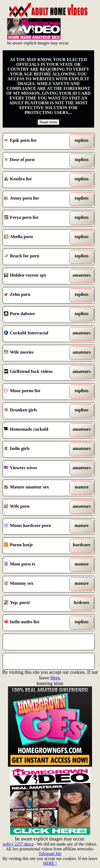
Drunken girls (37, 411)
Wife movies (37, 353)
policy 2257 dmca (18, 844)
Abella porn (37, 238)
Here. (56, 678)
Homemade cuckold (37, 430)
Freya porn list (37, 218)
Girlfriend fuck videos (37, 372)
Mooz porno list (37, 392)
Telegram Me (50, 854)
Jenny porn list (37, 199)
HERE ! (50, 863)
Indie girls (37, 449)
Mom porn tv (37, 565)
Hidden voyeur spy (37, 276)
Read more (49, 122)
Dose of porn (37, 160)
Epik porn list (37, 141)
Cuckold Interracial (37, 334)
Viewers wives (37, 469)
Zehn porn (37, 295)
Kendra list (37, 180)
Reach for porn (37, 257)
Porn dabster (37, 315)
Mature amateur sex (37, 488)
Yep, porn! (37, 603)
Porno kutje (37, 546)
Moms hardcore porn (37, 526)
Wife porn (37, 507)
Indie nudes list (37, 623)
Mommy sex (37, 584)
